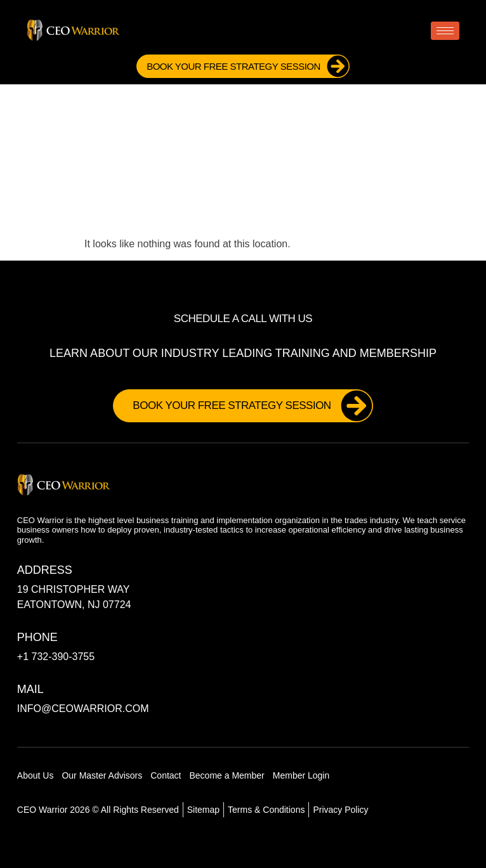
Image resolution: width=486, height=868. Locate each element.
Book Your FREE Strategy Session (248, 66)
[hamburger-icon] (445, 31)
